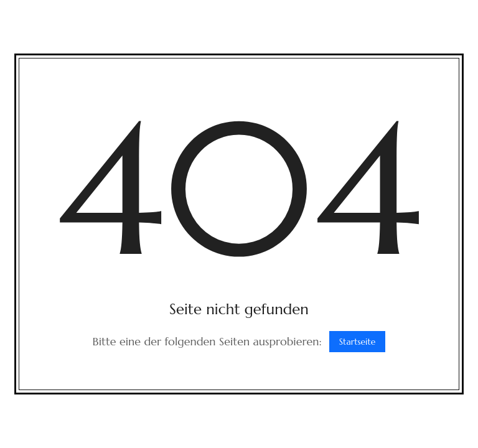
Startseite (358, 342)
